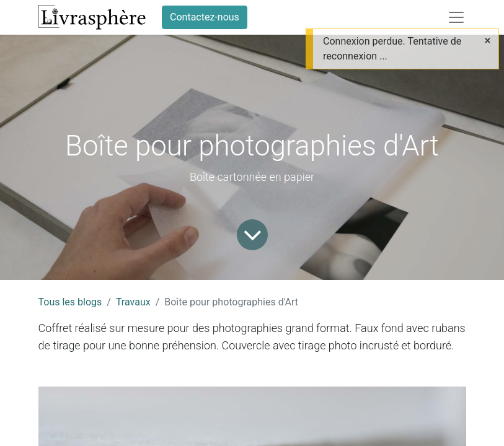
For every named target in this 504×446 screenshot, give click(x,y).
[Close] (488, 41)
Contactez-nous (205, 17)
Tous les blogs (70, 302)
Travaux (133, 302)
